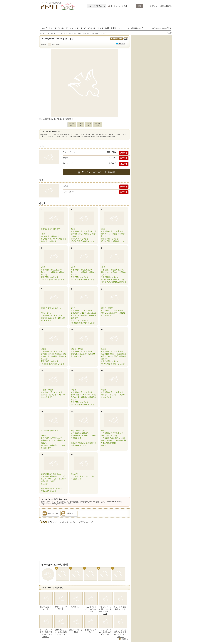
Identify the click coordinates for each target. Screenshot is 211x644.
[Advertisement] (105, 18)
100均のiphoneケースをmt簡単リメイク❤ (61, 632)
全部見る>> (126, 639)
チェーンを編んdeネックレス (120, 608)
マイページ (156, 28)
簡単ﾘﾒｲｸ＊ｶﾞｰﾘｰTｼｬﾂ (76, 631)
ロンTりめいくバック (46, 608)
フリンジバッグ (87, 522)
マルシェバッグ (71, 522)
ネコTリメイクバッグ (90, 631)
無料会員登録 (166, 6)
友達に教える (50, 514)
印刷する (67, 514)
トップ (44, 28)
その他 (77, 33)
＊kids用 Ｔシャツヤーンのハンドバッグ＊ (90, 609)
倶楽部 (113, 28)
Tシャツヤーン (56, 522)
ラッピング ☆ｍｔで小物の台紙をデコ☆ (105, 632)
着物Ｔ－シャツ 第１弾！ (61, 608)
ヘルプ (169, 33)
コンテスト (74, 28)
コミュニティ (124, 28)
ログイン (154, 6)
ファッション (68, 33)
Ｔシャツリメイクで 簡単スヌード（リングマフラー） (46, 633)
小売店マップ (137, 28)
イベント (92, 28)
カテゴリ (52, 28)
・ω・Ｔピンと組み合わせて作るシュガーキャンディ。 (120, 633)
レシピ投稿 (167, 28)
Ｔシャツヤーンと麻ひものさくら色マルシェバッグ (105, 610)
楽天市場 (124, 153)
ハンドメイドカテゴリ (54, 33)
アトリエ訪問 (103, 28)
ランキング (63, 28)
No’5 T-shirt (76, 607)
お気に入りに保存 (116, 40)
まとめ (83, 28)
